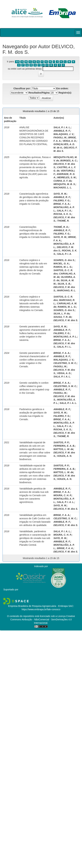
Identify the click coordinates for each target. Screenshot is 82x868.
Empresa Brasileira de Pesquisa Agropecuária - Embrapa (38, 606)
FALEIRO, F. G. (62, 200)
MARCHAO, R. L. (66, 290)
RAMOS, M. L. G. (63, 267)
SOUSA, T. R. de (62, 317)
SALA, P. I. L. (64, 347)
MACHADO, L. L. (63, 188)
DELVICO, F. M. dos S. (66, 320)
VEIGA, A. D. (69, 141)
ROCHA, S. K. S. (62, 214)
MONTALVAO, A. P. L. (65, 337)
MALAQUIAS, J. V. (64, 134)
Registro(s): (65, 93)
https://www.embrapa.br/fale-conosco (41, 609)
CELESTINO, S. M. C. (65, 363)
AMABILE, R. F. (62, 131)
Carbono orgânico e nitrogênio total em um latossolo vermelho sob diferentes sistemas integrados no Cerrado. (31, 303)
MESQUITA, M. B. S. (64, 184)
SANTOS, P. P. (61, 442)
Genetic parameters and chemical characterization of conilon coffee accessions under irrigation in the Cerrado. (34, 360)
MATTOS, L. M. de (63, 449)
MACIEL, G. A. (61, 263)
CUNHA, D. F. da (62, 181)
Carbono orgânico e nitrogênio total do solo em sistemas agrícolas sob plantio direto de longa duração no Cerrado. (33, 267)
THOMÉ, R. (63, 221)
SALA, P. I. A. (64, 211)
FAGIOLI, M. (60, 137)
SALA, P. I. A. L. (62, 127)
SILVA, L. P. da (61, 314)
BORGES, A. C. (69, 161)
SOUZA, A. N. (65, 456)
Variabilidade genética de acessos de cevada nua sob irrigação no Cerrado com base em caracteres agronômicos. (34, 495)
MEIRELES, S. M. (67, 177)
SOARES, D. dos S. (64, 260)
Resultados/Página (39, 93)
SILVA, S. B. (64, 284)
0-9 (17, 62)
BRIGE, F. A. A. (62, 204)
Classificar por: (22, 88)
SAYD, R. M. (60, 194)
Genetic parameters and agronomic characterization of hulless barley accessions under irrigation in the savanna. (35, 333)
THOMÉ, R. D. (61, 227)
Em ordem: (62, 88)
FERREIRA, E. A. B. (64, 446)
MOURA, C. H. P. (63, 495)
